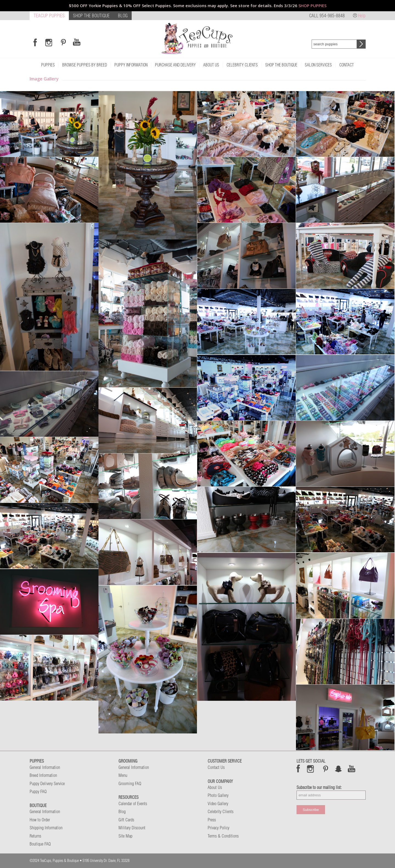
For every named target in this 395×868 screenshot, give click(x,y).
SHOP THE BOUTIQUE (91, 16)
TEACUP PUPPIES (49, 16)
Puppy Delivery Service (47, 783)
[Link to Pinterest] (63, 42)
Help (362, 16)
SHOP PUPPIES (312, 5)
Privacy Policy (218, 828)
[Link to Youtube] (77, 42)
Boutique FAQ (40, 844)
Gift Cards (126, 820)
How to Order (40, 820)
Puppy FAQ (38, 791)
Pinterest (326, 769)
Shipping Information (46, 828)
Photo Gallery (218, 795)
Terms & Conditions (223, 836)
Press (212, 820)
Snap (339, 769)
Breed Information (43, 775)
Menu (123, 775)
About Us (215, 787)
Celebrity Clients (221, 811)
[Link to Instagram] (49, 42)
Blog (122, 811)
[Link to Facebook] (35, 42)
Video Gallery (218, 803)
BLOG (123, 16)
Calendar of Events (133, 803)
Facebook (298, 769)
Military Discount (132, 828)
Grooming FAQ (130, 783)
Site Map (125, 836)
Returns (35, 836)
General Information (45, 767)
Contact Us (216, 767)
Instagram (311, 769)
